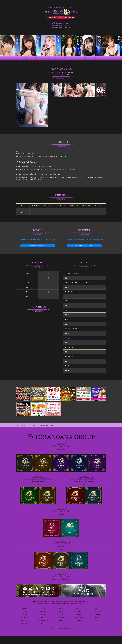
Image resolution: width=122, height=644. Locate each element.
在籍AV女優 (43, 611)
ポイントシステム (25, 617)
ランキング (97, 611)
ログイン (79, 614)
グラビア (61, 611)
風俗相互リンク (25, 620)
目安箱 (97, 617)
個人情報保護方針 (43, 620)
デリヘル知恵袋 (79, 617)
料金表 (25, 614)
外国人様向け (61, 617)
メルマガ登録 (97, 614)
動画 (79, 611)
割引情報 (43, 614)
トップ (43, 608)
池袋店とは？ (61, 608)
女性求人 (61, 620)
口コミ (43, 623)
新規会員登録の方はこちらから (38, 246)
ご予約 (61, 614)
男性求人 (79, 620)
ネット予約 (25, 623)
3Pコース (43, 617)
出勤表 (97, 608)
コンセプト (79, 608)
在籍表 (25, 611)
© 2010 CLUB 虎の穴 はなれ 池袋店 (61, 628)
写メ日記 (97, 620)
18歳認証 (25, 608)
